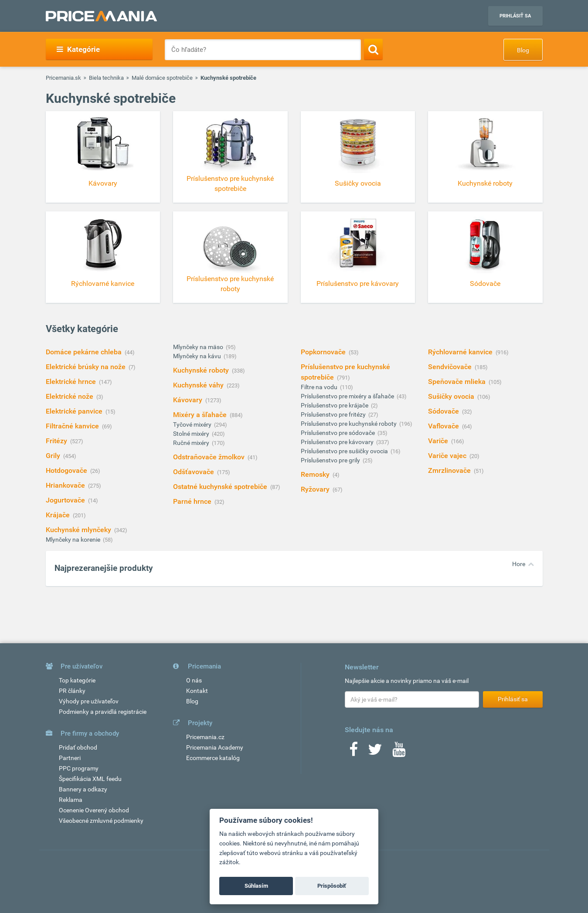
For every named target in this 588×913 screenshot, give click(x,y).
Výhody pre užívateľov (89, 701)
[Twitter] (375, 752)
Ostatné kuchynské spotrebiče (221, 487)
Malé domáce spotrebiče (162, 78)
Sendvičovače (451, 367)
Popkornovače (324, 352)
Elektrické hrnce (72, 382)
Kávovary (189, 400)
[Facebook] (353, 752)
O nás (194, 680)
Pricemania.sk (63, 78)
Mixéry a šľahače (201, 415)
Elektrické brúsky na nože (87, 367)
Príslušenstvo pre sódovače (338, 433)
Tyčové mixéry (193, 424)
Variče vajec (448, 456)
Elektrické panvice (75, 411)
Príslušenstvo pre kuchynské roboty (349, 424)
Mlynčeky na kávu (198, 356)
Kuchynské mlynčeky (79, 530)
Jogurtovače (66, 500)
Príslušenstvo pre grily (331, 460)
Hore (519, 564)
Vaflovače (444, 426)
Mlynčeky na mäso (199, 347)
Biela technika (106, 78)
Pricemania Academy (215, 747)
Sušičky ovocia (452, 396)
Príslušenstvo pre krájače (335, 405)
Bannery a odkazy (83, 789)
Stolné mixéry (192, 434)
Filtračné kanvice (73, 426)
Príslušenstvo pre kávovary (338, 442)
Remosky (316, 474)
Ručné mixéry (192, 443)
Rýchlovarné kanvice (461, 352)
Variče (439, 441)
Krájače (59, 515)
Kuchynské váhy (199, 385)
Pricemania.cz (205, 737)
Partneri (70, 758)
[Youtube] (399, 752)
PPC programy (79, 768)
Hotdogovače (67, 470)
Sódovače (444, 411)
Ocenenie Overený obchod (94, 810)
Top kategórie (77, 680)
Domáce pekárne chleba (85, 352)
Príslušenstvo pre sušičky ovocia (345, 451)
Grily (54, 456)
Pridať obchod (78, 747)
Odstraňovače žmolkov (210, 457)
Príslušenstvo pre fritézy (334, 414)
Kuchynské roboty (202, 370)
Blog (523, 50)
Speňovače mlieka (458, 382)
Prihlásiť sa (515, 16)
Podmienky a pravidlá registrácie (103, 712)
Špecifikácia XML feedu (90, 779)
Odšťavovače (194, 472)
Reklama (71, 800)
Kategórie (78, 49)
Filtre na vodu (320, 387)
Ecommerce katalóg (213, 758)
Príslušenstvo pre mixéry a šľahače (348, 396)
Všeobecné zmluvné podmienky (101, 821)
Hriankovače (66, 485)
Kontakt (197, 691)
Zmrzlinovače (450, 470)
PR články (72, 691)
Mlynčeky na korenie (74, 540)
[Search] (373, 49)
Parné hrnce (193, 501)
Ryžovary (316, 489)
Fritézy (57, 441)
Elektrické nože (70, 396)
